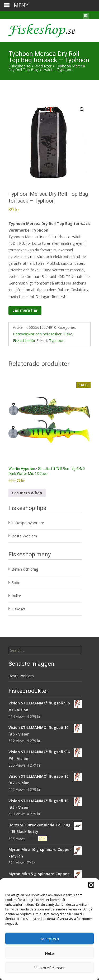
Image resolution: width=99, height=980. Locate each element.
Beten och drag (25, 569)
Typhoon (57, 340)
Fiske (68, 334)
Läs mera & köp (27, 493)
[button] (91, 885)
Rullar (16, 596)
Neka (49, 953)
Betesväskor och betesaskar (37, 334)
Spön (16, 583)
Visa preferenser (50, 968)
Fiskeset (19, 609)
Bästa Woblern (24, 536)
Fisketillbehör (24, 340)
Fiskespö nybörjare (28, 523)
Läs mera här (25, 310)
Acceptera (50, 939)
